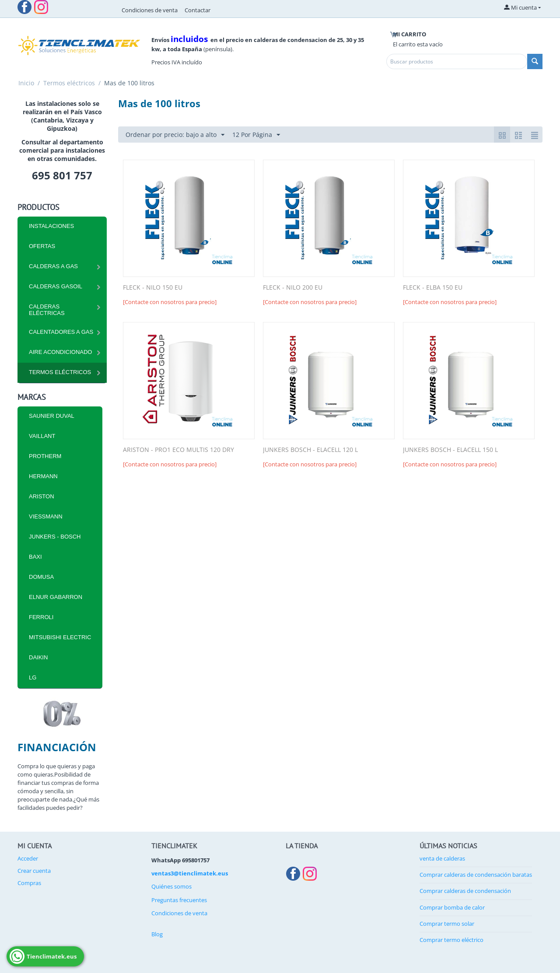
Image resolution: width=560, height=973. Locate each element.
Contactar (198, 10)
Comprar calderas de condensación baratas (476, 875)
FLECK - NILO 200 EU (293, 288)
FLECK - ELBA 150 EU (433, 288)
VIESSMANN (46, 516)
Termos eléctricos (69, 83)
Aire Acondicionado (60, 352)
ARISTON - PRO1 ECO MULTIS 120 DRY (178, 450)
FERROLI (41, 617)
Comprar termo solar (447, 924)
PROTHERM (45, 456)
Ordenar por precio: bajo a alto (175, 135)
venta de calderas (442, 858)
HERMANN (43, 476)
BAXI (35, 557)
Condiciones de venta (150, 10)
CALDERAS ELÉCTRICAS (47, 310)
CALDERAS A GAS (53, 266)
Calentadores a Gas (61, 332)
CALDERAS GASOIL (56, 286)
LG (33, 677)
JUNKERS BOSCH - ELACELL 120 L (310, 450)
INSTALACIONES (51, 226)
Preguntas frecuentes (179, 900)
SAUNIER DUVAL (52, 416)
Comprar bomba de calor (452, 907)
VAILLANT (42, 436)
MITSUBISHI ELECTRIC (60, 637)
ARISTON (42, 496)
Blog (157, 934)
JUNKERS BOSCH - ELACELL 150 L (450, 450)
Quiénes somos (171, 886)
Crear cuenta (34, 871)
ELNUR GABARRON (56, 597)
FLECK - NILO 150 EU (153, 288)
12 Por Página (256, 135)
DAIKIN (38, 657)
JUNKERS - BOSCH (55, 537)
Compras (29, 883)
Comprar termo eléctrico (451, 940)
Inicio (26, 83)
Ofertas (42, 246)
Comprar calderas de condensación (465, 891)
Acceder (28, 858)
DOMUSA (41, 577)
